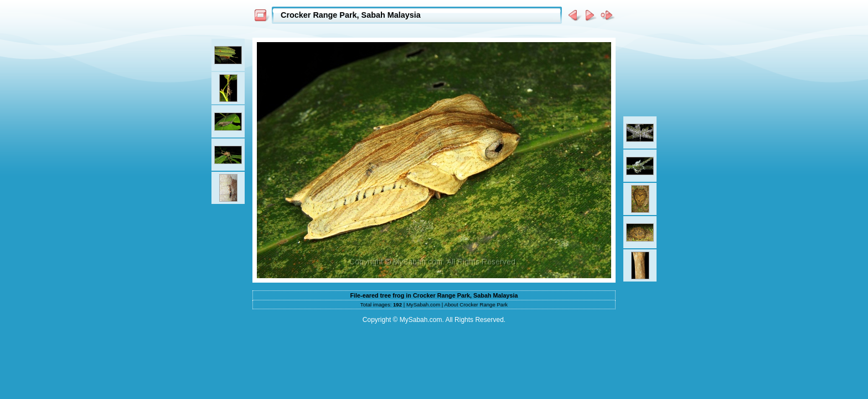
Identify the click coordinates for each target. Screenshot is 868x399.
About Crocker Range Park (476, 305)
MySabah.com (423, 305)
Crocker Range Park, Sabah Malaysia (351, 15)
